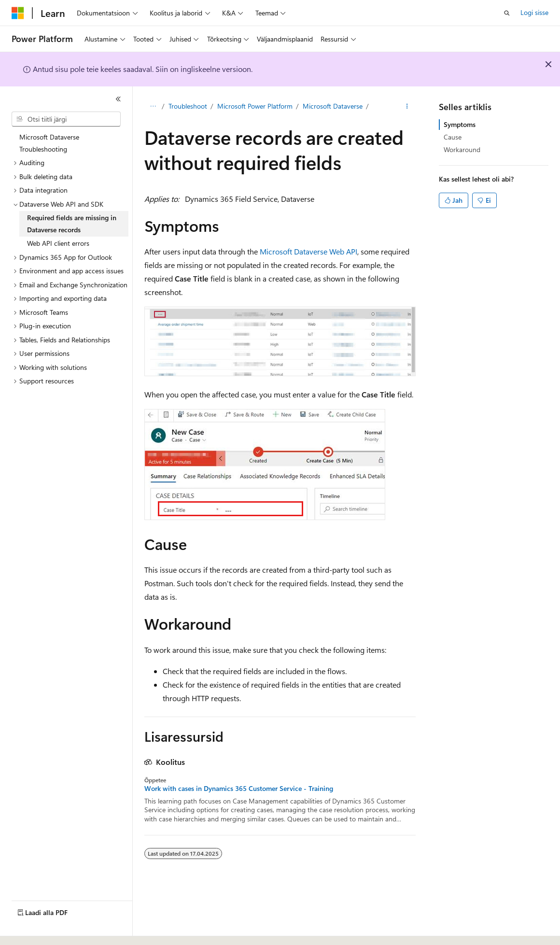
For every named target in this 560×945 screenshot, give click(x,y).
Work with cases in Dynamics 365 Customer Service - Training (239, 789)
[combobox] (66, 119)
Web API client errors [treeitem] (58, 243)
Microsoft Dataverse (333, 106)
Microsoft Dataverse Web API (308, 251)
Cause (453, 137)
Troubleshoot (188, 106)
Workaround (462, 149)
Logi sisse (534, 12)
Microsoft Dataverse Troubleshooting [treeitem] (49, 143)
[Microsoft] (18, 13)
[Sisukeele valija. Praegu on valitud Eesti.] (28, 929)
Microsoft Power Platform (255, 106)
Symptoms (460, 124)
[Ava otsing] (507, 13)
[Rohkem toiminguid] (407, 107)
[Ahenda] (118, 99)
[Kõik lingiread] (153, 107)
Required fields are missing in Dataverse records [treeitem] (72, 224)
